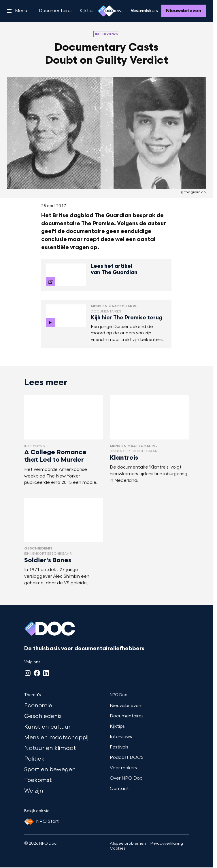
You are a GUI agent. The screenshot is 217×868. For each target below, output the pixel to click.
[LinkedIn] (46, 673)
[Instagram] (28, 673)
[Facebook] (37, 673)
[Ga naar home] (106, 11)
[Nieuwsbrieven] (184, 11)
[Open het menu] (17, 11)
